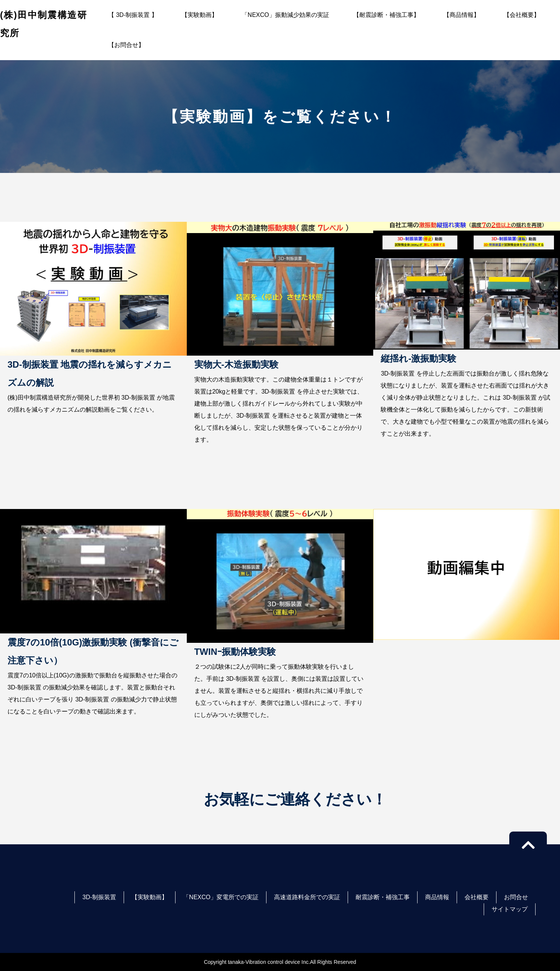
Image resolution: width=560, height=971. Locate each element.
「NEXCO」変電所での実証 (221, 897)
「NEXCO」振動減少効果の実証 (285, 15)
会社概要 (477, 897)
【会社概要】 (522, 15)
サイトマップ (510, 909)
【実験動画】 (200, 15)
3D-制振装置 (99, 897)
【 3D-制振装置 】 (133, 15)
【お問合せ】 (126, 45)
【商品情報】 (462, 15)
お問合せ (516, 897)
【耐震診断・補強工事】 (386, 15)
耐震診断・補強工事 (383, 897)
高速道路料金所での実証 (307, 897)
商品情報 (437, 897)
